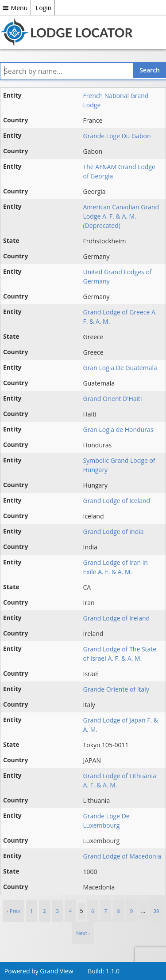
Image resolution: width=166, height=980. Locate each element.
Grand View (56, 971)
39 (156, 911)
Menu (15, 8)
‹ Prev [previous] (14, 911)
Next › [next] (83, 933)
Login (44, 8)
